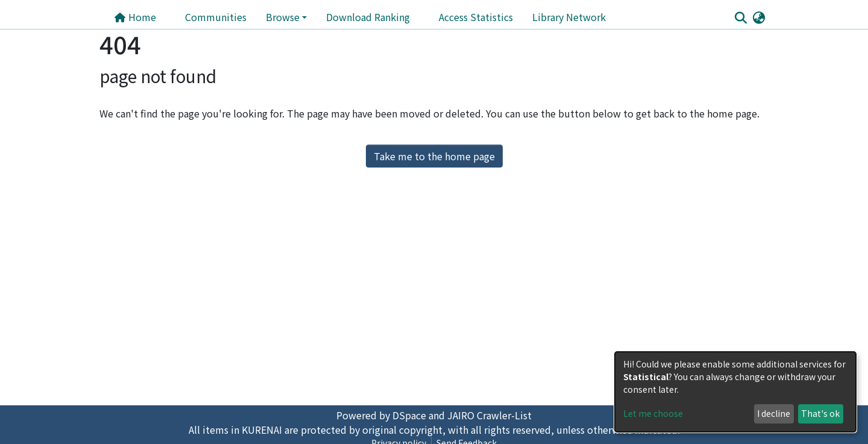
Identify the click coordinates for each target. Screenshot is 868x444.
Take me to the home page (434, 156)
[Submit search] (741, 17)
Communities (216, 17)
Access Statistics (476, 17)
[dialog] (735, 392)
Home (135, 17)
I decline (774, 413)
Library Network (569, 17)
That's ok (820, 413)
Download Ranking (368, 17)
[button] (759, 17)
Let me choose (653, 413)
